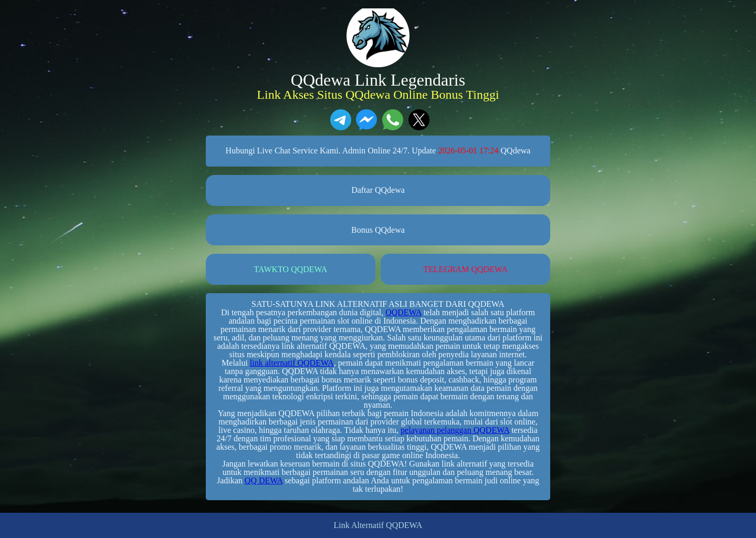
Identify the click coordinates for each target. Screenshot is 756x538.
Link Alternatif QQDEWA (378, 525)
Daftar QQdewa (378, 190)
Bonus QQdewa (378, 230)
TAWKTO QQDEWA (291, 269)
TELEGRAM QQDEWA (465, 269)
